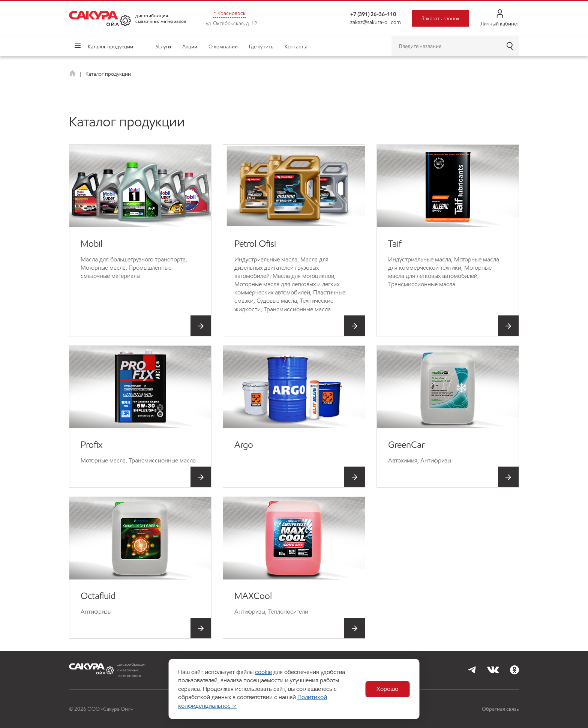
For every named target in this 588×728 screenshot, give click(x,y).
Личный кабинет (500, 18)
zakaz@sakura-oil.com (376, 22)
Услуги (163, 47)
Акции (190, 47)
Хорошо (388, 689)
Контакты (296, 47)
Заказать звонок (441, 18)
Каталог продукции (110, 47)
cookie (263, 672)
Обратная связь (500, 709)
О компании (223, 47)
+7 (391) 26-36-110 (373, 14)
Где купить (261, 47)
